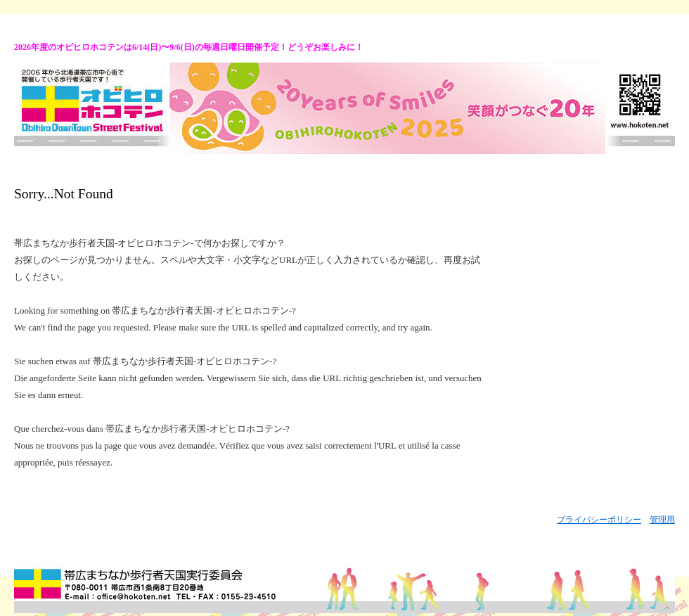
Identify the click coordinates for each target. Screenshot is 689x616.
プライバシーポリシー (599, 520)
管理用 (662, 520)
